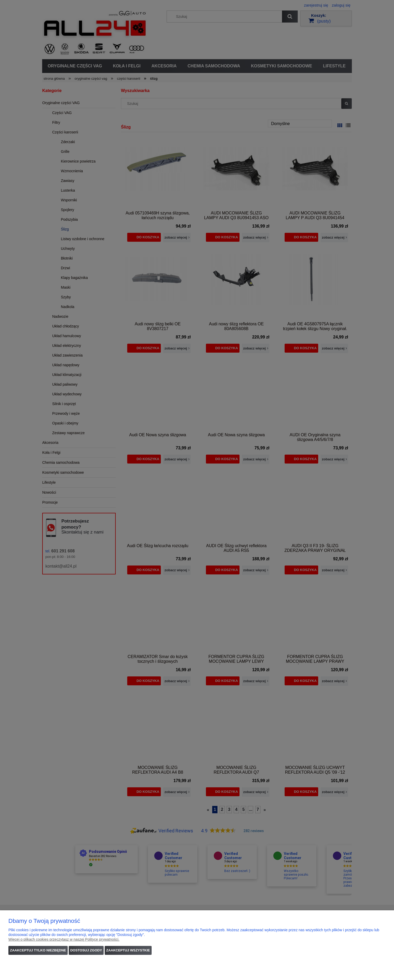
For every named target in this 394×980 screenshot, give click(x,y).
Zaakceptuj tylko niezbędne (38, 950)
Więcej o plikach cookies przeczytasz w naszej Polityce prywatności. (64, 939)
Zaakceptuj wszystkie (128, 950)
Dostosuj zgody (86, 950)
